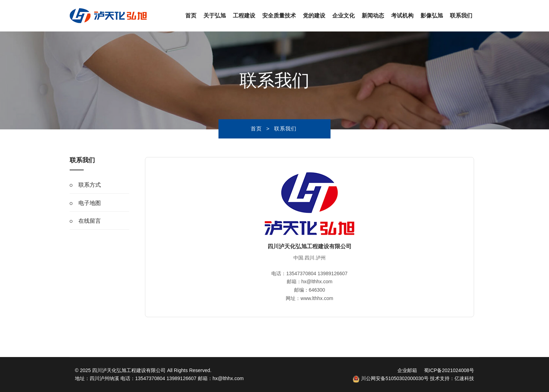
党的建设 (314, 16)
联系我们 (461, 16)
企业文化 (343, 16)
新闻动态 (373, 16)
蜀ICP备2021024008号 (449, 370)
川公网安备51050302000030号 (391, 378)
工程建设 (244, 16)
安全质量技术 (279, 16)
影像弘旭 (432, 16)
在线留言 (90, 221)
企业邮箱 (407, 370)
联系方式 (90, 185)
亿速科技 (464, 378)
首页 (191, 16)
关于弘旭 (215, 16)
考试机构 (402, 16)
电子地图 (90, 203)
